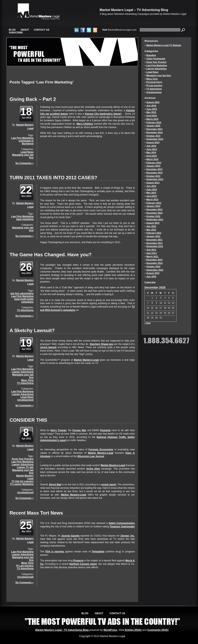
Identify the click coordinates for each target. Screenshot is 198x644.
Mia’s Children (85, 124)
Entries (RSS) (133, 630)
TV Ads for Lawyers (23, 481)
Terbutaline (98, 552)
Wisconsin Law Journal (91, 456)
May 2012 (151, 230)
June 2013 (152, 189)
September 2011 (155, 246)
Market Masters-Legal (87, 360)
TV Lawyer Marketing (22, 484)
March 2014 (152, 159)
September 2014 (155, 139)
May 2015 (151, 112)
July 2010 (151, 276)
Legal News (27, 152)
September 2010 (155, 270)
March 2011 (152, 256)
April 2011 (152, 253)
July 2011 (151, 250)
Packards (105, 430)
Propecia (78, 561)
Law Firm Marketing (22, 138)
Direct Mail (55, 485)
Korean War (79, 430)
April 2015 (152, 116)
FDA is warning (55, 552)
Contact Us (42, 30)
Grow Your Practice (23, 459)
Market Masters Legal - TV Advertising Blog (62, 630)
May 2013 (151, 193)
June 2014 (152, 149)
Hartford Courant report (83, 564)
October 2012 (153, 216)
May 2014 (151, 152)
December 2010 (154, 260)
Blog (12, 30)
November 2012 (154, 213)
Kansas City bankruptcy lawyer (103, 114)
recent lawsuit (48, 347)
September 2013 (155, 179)
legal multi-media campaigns (24, 300)
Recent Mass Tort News (36, 513)
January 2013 (153, 206)
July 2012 (151, 226)
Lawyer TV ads (25, 467)
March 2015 (152, 119)
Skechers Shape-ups (101, 344)
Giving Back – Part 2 (33, 99)
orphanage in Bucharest (26, 142)
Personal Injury (154, 82)
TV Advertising (25, 310)
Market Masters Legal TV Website (164, 45)
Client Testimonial (156, 59)
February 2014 (154, 163)
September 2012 (155, 219)
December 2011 (154, 240)
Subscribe (16, 33)
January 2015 (153, 126)
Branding (151, 55)
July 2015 (151, 106)
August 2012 (153, 223)
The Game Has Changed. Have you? (51, 255)
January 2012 (153, 236)
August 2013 (153, 183)
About (25, 30)
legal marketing (25, 219)
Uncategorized (25, 400)
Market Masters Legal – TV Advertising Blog (134, 10)
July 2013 (151, 186)
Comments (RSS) (158, 630)
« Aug (148, 323)
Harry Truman (58, 430)
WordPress (110, 630)
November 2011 (154, 243)
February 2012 (154, 233)
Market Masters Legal (25, 477)
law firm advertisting (22, 293)
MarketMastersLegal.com (119, 30)
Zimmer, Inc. (128, 536)
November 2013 (154, 173)
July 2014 (151, 146)
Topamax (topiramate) (122, 527)
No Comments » (25, 163)
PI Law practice (25, 566)
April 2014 (152, 156)
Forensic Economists (101, 450)
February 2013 (154, 203)
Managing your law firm (23, 156)
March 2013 (152, 199)
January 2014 (153, 166)
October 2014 (153, 136)
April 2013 (152, 196)
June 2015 (152, 109)
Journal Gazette (71, 536)
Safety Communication (122, 523)
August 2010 (153, 273)
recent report (109, 485)
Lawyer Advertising (23, 372)
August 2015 (153, 102)
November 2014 (154, 132)
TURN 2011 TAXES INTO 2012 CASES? (53, 178)
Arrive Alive (93, 469)
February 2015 (154, 122)
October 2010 (153, 266)
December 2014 (154, 129)
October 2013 (153, 176)
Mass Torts (27, 380)
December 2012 (154, 209)
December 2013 (154, 169)
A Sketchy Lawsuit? (32, 330)
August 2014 (153, 142)
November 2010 (154, 263)
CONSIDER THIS (28, 420)
